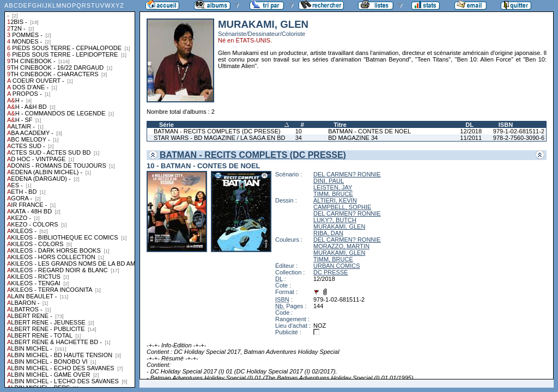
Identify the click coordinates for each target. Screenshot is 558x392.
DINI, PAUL (329, 181)
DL (469, 125)
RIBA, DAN (328, 233)
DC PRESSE (331, 272)
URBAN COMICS (337, 266)
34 (299, 138)
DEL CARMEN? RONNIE (347, 174)
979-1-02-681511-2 (519, 131)
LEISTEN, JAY (333, 187)
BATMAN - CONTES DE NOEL (369, 131)
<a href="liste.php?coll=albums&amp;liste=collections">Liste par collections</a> (70, 194)
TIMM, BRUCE (333, 194)
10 (299, 131)
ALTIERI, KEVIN (335, 200)
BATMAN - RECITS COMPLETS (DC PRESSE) (217, 131)
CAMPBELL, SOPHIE (342, 207)
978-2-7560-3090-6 (519, 138)
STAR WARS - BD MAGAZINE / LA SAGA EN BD (219, 138)
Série (166, 125)
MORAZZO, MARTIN (341, 246)
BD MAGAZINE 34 (353, 138)
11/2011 (471, 138)
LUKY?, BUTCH (335, 220)
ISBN (506, 125)
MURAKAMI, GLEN (339, 226)
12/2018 (471, 131)
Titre (340, 125)
